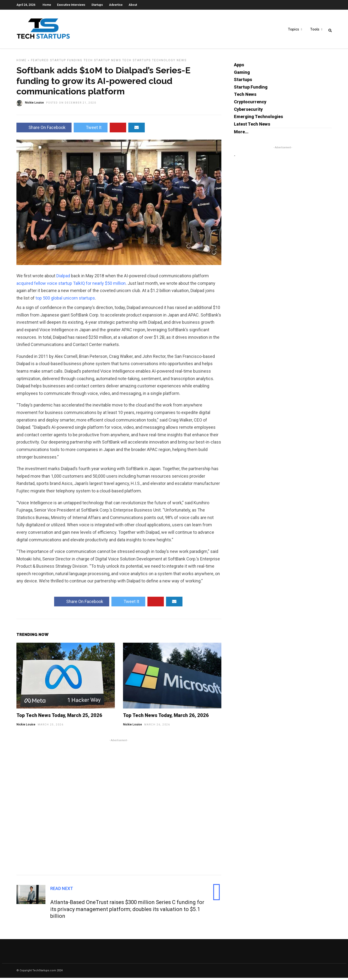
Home (47, 5)
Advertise (116, 5)
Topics (293, 29)
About (133, 5)
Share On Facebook (44, 130)
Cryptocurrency (250, 104)
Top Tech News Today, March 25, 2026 (59, 717)
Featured (40, 62)
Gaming (242, 74)
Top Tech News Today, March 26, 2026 (166, 717)
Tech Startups (137, 62)
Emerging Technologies (258, 119)
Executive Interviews (71, 5)
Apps (239, 67)
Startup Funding (66, 62)
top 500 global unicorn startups (65, 300)
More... (241, 134)
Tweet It (91, 130)
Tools (315, 29)
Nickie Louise (26, 727)
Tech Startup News (102, 62)
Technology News (169, 62)
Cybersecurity (248, 111)
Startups (97, 5)
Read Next (62, 891)
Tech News (245, 96)
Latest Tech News (252, 126)
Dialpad (63, 278)
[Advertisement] (119, 808)
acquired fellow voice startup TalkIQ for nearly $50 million (71, 285)
